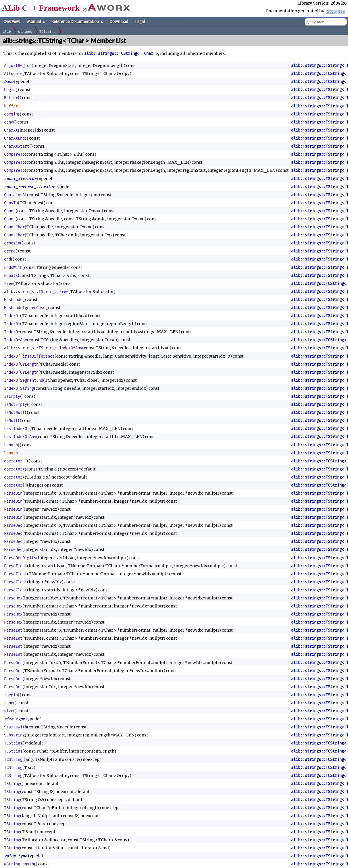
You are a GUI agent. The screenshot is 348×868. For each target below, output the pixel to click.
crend (10, 251)
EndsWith (13, 268)
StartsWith (16, 727)
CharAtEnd (14, 138)
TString (12, 784)
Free (9, 284)
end (7, 259)
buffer (11, 106)
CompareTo (14, 154)
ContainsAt (16, 195)
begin (10, 90)
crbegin (12, 243)
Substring (14, 735)
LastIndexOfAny (20, 437)
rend (9, 703)
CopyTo (11, 203)
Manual (36, 22)
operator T (16, 461)
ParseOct (13, 663)
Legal (140, 22)
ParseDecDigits (20, 558)
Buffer (11, 98)
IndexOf (12, 316)
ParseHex (13, 598)
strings (25, 32)
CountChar (14, 227)
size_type (14, 719)
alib (7, 32)
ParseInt (13, 630)
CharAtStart (17, 146)
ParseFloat (16, 566)
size (9, 711)
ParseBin (13, 493)
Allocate (13, 74)
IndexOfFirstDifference (29, 356)
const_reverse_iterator (29, 187)
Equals (11, 276)
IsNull (11, 421)
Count (10, 211)
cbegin (11, 114)
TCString (47, 32)
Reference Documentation (77, 22)
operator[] (16, 485)
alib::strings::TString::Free (36, 292)
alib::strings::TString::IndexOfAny (43, 348)
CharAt (11, 130)
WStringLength (19, 864)
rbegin (11, 695)
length (11, 453)
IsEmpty (12, 397)
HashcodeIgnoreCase (25, 308)
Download (119, 22)
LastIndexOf (17, 429)
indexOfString (19, 388)
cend (9, 122)
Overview (12, 22)
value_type (16, 856)
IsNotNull (14, 413)
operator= (14, 469)
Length (11, 445)
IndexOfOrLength (21, 364)
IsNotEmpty (16, 405)
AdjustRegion (18, 66)
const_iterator (20, 179)
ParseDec (13, 525)
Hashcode (13, 300)
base (9, 82)
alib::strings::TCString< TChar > (121, 54)
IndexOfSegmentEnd (24, 380)
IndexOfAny (16, 340)
